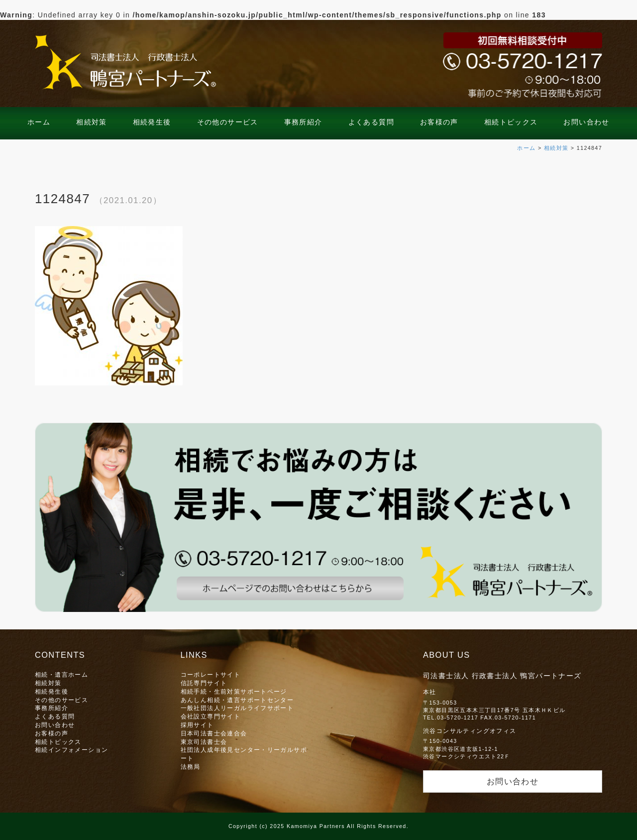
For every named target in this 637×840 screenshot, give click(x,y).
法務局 (191, 767)
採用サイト (197, 725)
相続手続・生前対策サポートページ (234, 691)
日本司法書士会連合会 (214, 733)
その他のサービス (228, 122)
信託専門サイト (204, 683)
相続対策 (92, 122)
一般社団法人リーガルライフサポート (237, 708)
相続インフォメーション (71, 750)
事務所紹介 (303, 122)
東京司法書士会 (204, 742)
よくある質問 (371, 122)
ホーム (39, 122)
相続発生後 (152, 122)
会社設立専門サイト (211, 716)
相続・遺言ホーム (61, 674)
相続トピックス (511, 122)
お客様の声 (439, 122)
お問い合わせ (586, 122)
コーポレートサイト (211, 674)
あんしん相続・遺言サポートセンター (237, 700)
